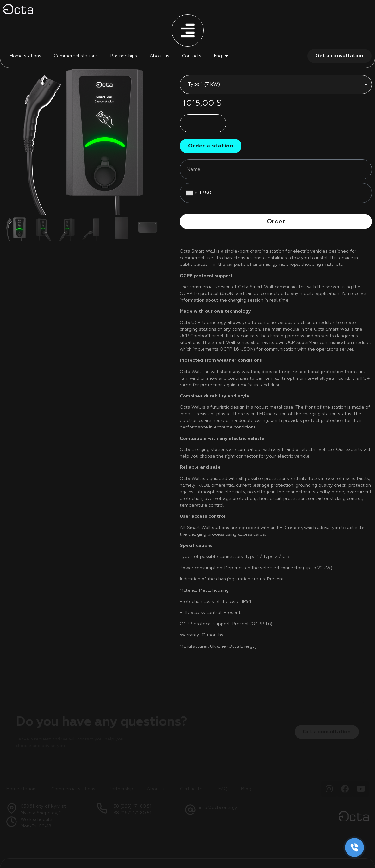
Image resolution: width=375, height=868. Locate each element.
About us (159, 56)
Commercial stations (76, 56)
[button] (211, 130)
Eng (218, 56)
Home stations (25, 56)
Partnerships (124, 56)
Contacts (192, 56)
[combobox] (192, 177)
